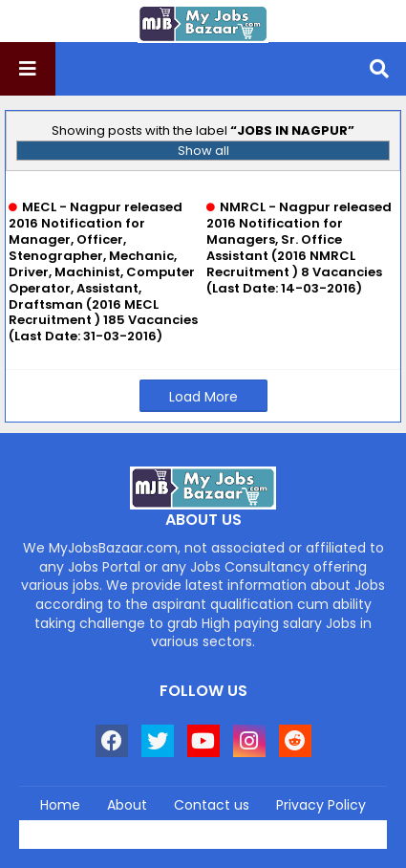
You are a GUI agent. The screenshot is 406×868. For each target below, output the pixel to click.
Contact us (212, 805)
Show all (203, 151)
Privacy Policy (321, 805)
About (127, 805)
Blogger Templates (244, 829)
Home (60, 805)
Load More (203, 397)
